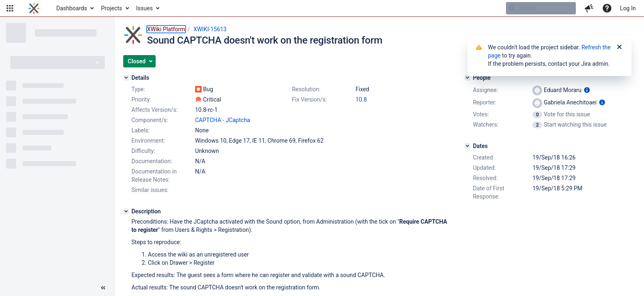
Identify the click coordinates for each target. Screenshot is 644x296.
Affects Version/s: (154, 110)
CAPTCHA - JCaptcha (223, 120)
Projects (112, 8)
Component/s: (150, 120)
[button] (10, 8)
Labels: (140, 130)
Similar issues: (150, 190)
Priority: (141, 99)
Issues (144, 8)
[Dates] (467, 146)
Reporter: (484, 102)
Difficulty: (143, 151)
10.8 (361, 99)
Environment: (148, 141)
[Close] (619, 47)
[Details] (126, 78)
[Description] (126, 211)
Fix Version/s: (309, 99)
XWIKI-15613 (210, 29)
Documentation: (152, 161)
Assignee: (485, 90)
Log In (628, 8)
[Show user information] (587, 90)
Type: (138, 89)
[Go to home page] (34, 8)
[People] (467, 78)
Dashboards (72, 8)
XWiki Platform (166, 29)
